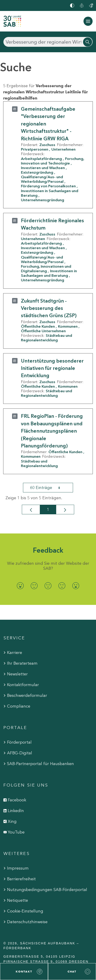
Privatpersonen (35, 149)
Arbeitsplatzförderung (41, 159)
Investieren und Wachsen (43, 168)
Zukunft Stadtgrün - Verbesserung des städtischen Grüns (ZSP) (49, 308)
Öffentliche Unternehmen (43, 331)
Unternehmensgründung (43, 200)
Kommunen (68, 326)
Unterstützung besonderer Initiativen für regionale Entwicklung (52, 368)
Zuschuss (47, 145)
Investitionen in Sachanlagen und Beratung (50, 193)
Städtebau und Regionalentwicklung (47, 338)
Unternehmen (63, 149)
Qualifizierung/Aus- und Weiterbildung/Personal (42, 179)
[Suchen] (48, 42)
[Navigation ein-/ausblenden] (88, 21)
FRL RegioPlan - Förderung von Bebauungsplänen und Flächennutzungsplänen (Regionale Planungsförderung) (52, 431)
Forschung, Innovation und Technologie (52, 161)
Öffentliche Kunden (38, 326)
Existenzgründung (37, 172)
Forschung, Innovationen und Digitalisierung (46, 269)
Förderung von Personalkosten (48, 186)
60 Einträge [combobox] (49, 488)
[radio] (20, 586)
